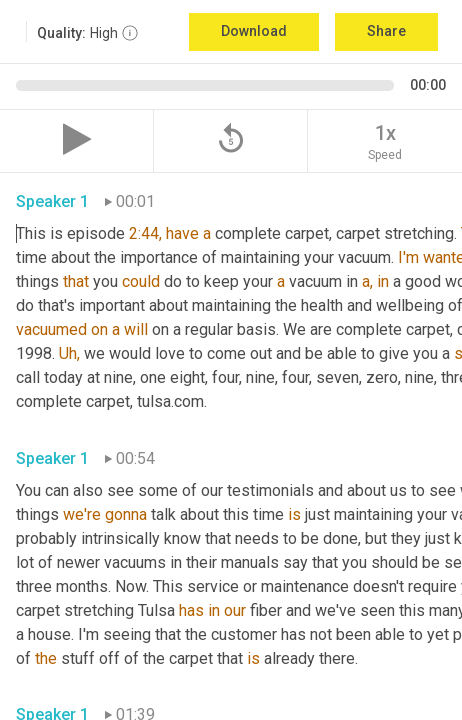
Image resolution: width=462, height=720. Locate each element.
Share (386, 31)
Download (254, 31)
